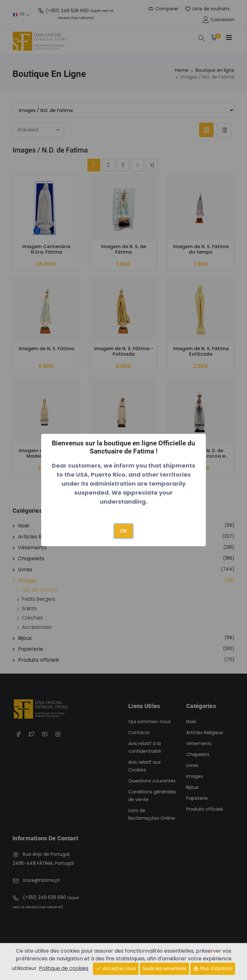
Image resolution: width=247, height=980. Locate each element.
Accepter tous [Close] (116, 968)
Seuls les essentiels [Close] (165, 968)
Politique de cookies (64, 968)
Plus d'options (213, 968)
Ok (123, 531)
